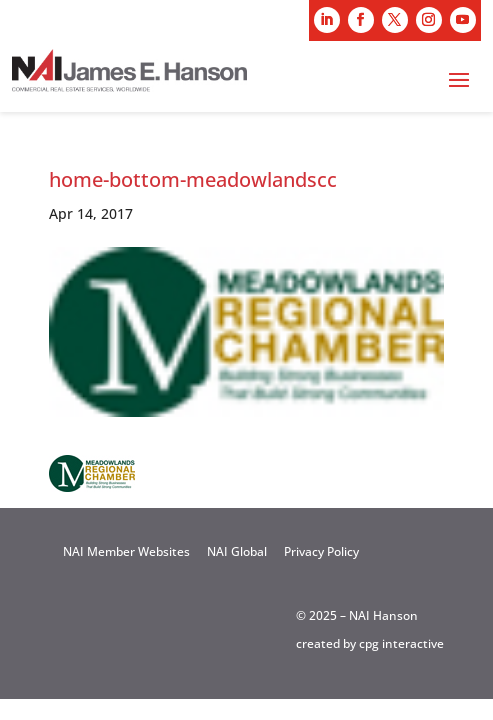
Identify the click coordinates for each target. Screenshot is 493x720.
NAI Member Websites (126, 551)
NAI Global (237, 551)
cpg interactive (401, 643)
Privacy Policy (321, 551)
